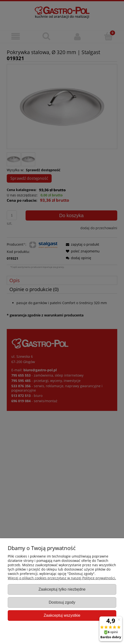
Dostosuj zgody (62, 602)
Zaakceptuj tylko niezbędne (62, 589)
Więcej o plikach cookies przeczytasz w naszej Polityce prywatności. (62, 578)
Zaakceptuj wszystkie (62, 615)
